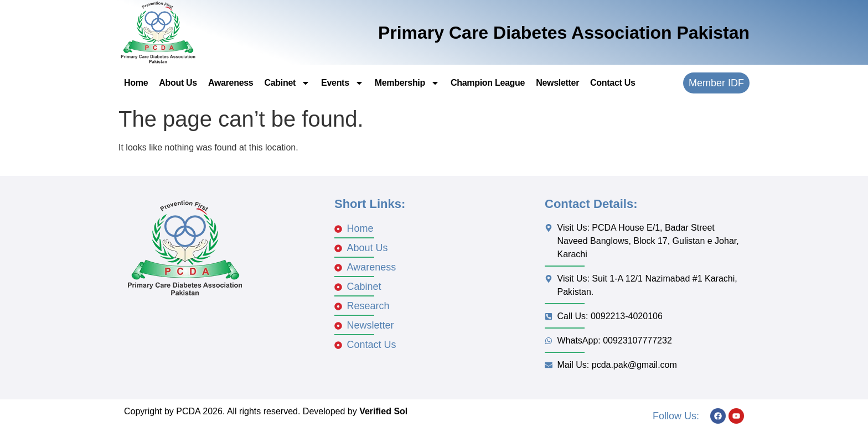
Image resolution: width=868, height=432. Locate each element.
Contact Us (613, 83)
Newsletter (557, 83)
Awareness (231, 83)
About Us (178, 83)
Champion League (488, 83)
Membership (407, 83)
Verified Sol (383, 411)
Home (136, 83)
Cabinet (287, 83)
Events (342, 83)
